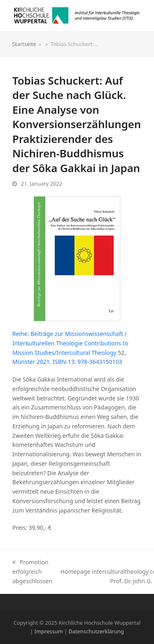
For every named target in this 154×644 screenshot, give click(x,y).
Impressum (49, 631)
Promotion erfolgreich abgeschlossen (32, 572)
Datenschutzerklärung (96, 631)
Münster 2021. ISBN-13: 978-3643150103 (67, 362)
